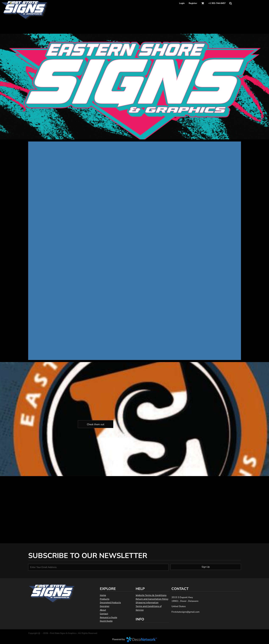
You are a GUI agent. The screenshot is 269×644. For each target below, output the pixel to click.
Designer (105, 606)
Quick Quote (106, 621)
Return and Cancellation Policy (152, 599)
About (103, 610)
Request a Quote (109, 617)
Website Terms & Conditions (151, 595)
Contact (104, 614)
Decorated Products (110, 602)
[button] (203, 3)
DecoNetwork (142, 640)
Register (193, 3)
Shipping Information (147, 602)
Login (182, 3)
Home (103, 595)
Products (105, 599)
